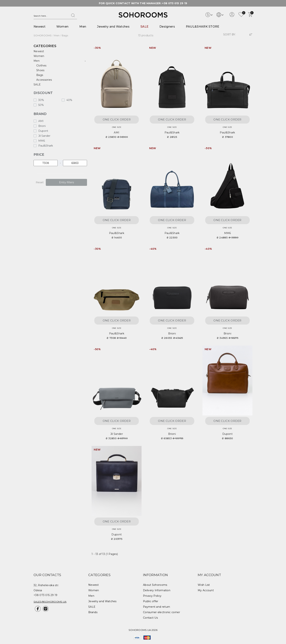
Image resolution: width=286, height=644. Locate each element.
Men (83, 27)
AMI (117, 133)
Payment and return (156, 607)
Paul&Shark (172, 133)
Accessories (44, 80)
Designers (167, 27)
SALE (144, 27)
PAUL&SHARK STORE (203, 27)
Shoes (40, 70)
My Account (206, 590)
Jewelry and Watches (113, 27)
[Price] (46, 163)
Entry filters (66, 182)
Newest (39, 27)
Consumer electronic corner (162, 612)
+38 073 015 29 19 (175, 3)
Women (62, 27)
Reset (40, 182)
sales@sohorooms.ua (50, 602)
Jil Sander (117, 434)
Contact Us (150, 618)
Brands (93, 612)
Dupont (227, 434)
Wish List (204, 585)
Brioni (172, 333)
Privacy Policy (152, 596)
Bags (40, 75)
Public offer (151, 601)
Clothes (41, 66)
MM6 (228, 233)
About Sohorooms (155, 585)
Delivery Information (157, 590)
